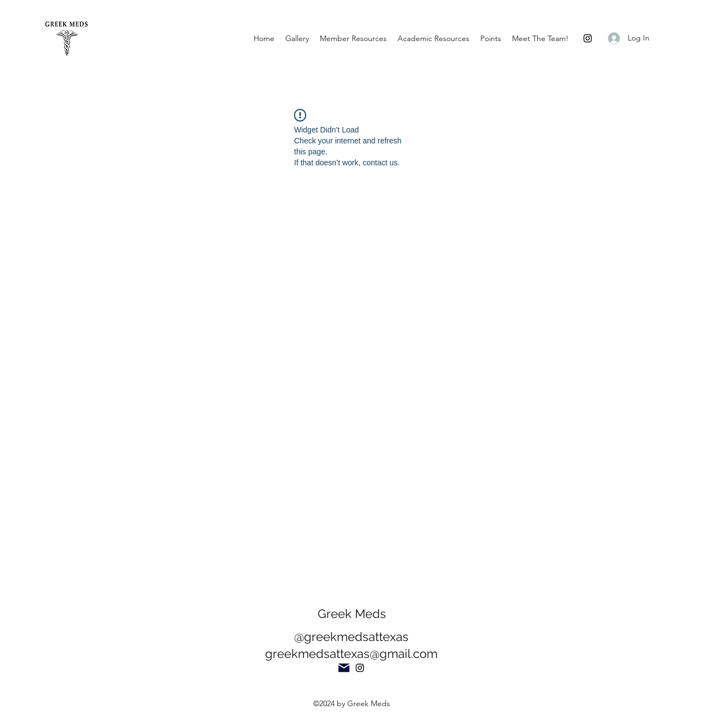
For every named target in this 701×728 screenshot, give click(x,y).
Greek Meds (352, 614)
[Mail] (344, 668)
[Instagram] (588, 38)
